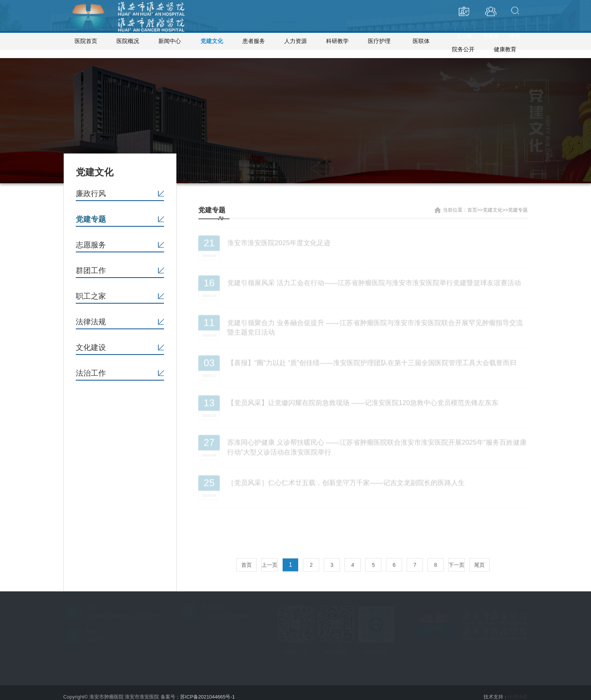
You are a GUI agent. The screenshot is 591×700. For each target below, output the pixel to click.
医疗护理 (379, 41)
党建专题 (91, 211)
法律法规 (91, 313)
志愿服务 (91, 236)
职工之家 (91, 288)
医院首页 (86, 41)
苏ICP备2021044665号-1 (207, 688)
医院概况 (128, 41)
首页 (247, 553)
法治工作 (91, 365)
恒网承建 (518, 688)
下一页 (456, 553)
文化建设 (91, 339)
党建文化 (212, 41)
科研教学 (337, 41)
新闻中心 (170, 41)
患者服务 (254, 41)
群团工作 (91, 262)
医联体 (421, 41)
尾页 (479, 553)
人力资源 (295, 41)
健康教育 (505, 41)
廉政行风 (91, 185)
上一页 (269, 553)
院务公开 (463, 41)
